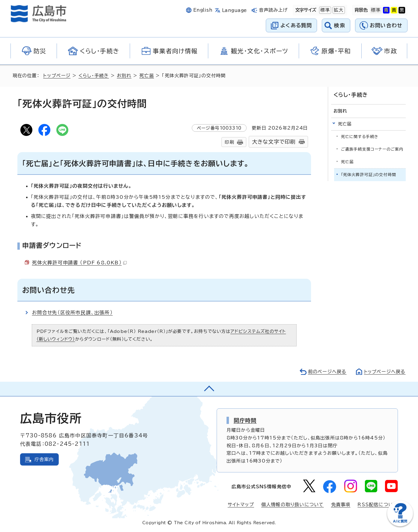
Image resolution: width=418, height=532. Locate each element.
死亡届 (147, 76)
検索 (340, 25)
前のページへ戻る (327, 372)
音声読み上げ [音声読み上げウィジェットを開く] (273, 10)
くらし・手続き (94, 76)
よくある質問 (296, 25)
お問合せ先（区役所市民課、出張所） (73, 313)
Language (234, 10)
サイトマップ (241, 505)
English (203, 10)
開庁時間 (245, 420)
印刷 (229, 142)
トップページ (57, 76)
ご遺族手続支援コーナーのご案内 (372, 149)
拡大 (338, 10)
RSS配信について (378, 505)
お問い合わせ (386, 25)
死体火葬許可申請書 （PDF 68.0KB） (79, 263)
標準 (325, 10)
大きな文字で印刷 (274, 142)
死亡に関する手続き (360, 136)
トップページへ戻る (385, 372)
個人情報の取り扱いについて (293, 505)
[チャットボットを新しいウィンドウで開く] (400, 525)
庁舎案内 (44, 459)
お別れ (124, 76)
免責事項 (341, 505)
